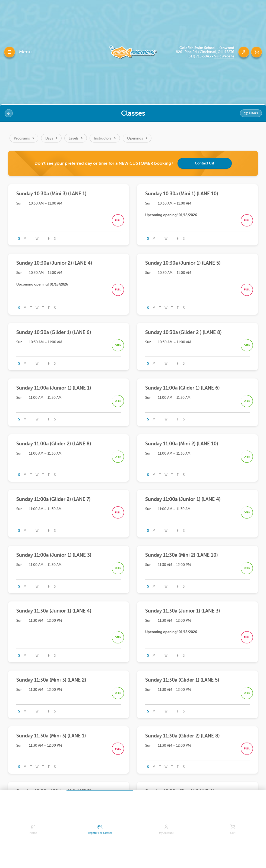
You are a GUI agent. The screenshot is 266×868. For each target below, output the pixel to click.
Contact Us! (205, 163)
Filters (253, 113)
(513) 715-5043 (200, 56)
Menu (25, 52)
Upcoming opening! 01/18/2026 (171, 215)
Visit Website (224, 56)
